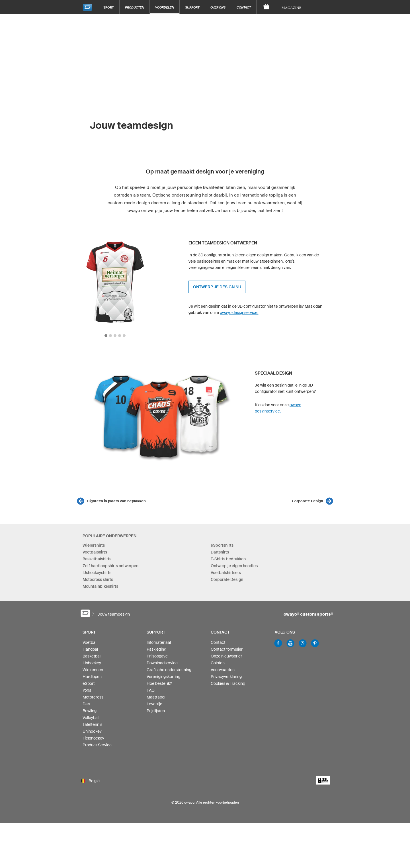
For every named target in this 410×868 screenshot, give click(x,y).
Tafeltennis (92, 724)
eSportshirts (222, 545)
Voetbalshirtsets (226, 573)
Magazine (291, 8)
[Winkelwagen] (266, 7)
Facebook (278, 643)
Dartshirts (220, 552)
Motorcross (93, 697)
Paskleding (156, 649)
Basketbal (92, 656)
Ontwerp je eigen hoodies (234, 566)
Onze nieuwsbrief (226, 656)
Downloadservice (162, 663)
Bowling (90, 711)
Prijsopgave (157, 656)
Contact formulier (227, 649)
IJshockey (92, 663)
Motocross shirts (98, 579)
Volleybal (91, 718)
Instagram (303, 643)
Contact (244, 7)
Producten (135, 7)
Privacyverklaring (226, 677)
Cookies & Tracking (228, 683)
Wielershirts (94, 545)
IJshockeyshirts (97, 573)
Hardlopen (92, 677)
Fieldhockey (93, 738)
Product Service (97, 745)
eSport (89, 683)
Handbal (90, 649)
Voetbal (89, 642)
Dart (87, 704)
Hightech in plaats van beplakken (116, 501)
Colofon (218, 663)
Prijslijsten (156, 711)
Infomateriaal (159, 642)
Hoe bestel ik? (159, 683)
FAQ (151, 690)
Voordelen (165, 7)
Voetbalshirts (95, 552)
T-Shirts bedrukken (228, 559)
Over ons (218, 7)
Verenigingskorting (163, 677)
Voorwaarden (223, 670)
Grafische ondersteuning (169, 670)
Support (192, 7)
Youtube (290, 643)
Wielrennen (93, 670)
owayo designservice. (239, 313)
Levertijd (154, 704)
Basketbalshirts (97, 559)
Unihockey (92, 731)
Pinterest (315, 643)
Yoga (87, 690)
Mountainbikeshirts (100, 586)
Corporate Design (307, 501)
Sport (109, 7)
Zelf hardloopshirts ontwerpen (110, 566)
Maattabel (156, 697)
